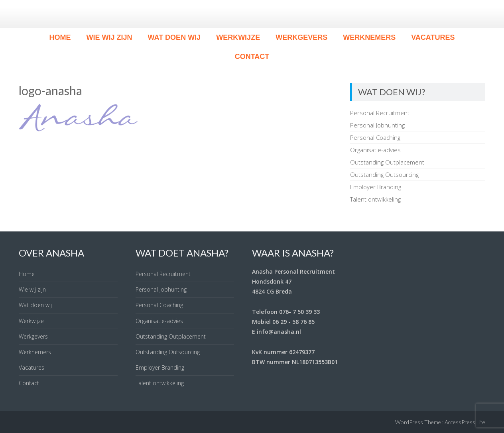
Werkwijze (238, 37)
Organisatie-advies (375, 150)
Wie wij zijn (109, 37)
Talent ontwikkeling (375, 199)
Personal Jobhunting (377, 125)
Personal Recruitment (380, 113)
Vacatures (433, 37)
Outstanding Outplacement (387, 162)
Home (60, 37)
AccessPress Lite (465, 422)
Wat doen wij (174, 37)
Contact (252, 57)
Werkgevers (301, 37)
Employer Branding (376, 187)
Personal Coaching (375, 137)
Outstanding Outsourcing (384, 174)
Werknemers (369, 37)
